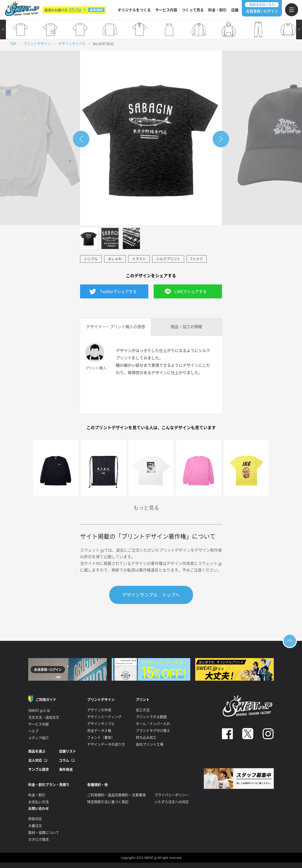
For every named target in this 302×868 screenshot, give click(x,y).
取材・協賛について (44, 833)
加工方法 (143, 710)
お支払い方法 (39, 802)
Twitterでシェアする (118, 292)
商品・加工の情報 (186, 327)
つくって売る (193, 10)
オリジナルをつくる (134, 10)
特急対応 (35, 819)
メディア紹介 (39, 738)
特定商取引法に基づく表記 (108, 802)
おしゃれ (115, 259)
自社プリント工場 (150, 744)
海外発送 (66, 769)
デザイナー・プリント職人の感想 (116, 327)
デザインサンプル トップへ (151, 595)
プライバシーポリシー (172, 795)
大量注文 (35, 826)
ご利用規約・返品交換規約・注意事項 (116, 795)
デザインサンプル (72, 44)
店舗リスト (68, 751)
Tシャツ (197, 259)
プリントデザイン (37, 44)
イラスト (139, 259)
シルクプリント (168, 259)
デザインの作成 (99, 710)
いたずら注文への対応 (172, 802)
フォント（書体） (101, 737)
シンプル (91, 259)
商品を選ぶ (37, 751)
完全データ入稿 (99, 731)
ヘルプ (33, 731)
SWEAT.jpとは (39, 710)
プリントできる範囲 (151, 717)
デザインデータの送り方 (106, 744)
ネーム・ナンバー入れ (153, 724)
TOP (13, 44)
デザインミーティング (104, 717)
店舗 (235, 10)
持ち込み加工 (146, 737)
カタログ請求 (39, 839)
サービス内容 (166, 10)
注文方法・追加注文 (44, 717)
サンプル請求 (39, 769)
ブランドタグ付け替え (153, 731)
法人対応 (35, 760)
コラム (64, 760)
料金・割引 (217, 10)
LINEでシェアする (191, 292)
